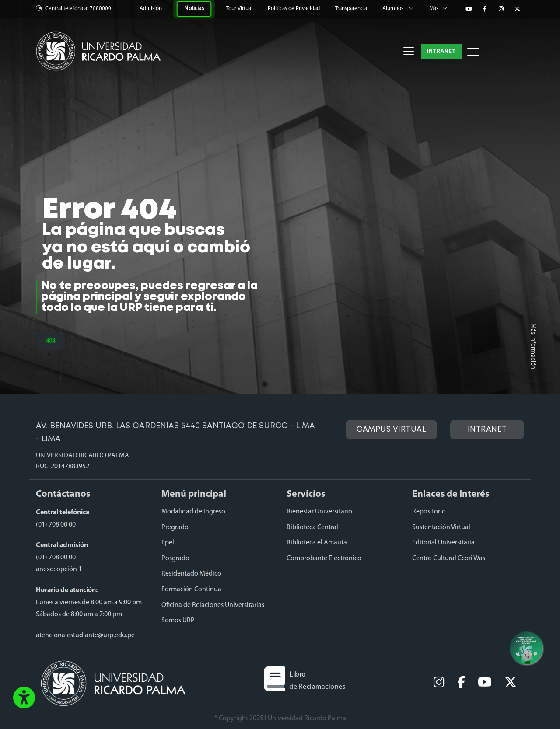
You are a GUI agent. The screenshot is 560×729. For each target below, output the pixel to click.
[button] (24, 698)
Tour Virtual (240, 9)
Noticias (194, 9)
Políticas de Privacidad (294, 9)
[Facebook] (485, 9)
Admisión (151, 9)
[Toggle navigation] (409, 51)
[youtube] (485, 683)
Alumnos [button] (399, 9)
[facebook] (461, 683)
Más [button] (438, 9)
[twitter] (511, 683)
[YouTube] (469, 9)
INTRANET (441, 51)
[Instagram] (501, 9)
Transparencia (352, 9)
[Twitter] (517, 9)
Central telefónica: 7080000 (73, 9)
